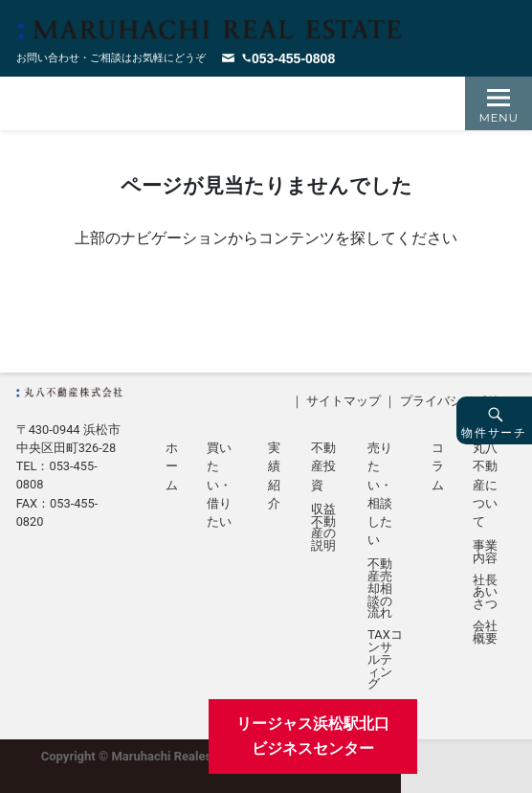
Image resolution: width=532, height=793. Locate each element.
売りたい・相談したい (380, 494)
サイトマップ (344, 401)
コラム (438, 466)
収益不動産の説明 (323, 528)
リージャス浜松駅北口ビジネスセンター (313, 736)
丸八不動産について (485, 485)
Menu (499, 117)
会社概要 (485, 633)
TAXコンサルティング (385, 660)
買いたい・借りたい (219, 485)
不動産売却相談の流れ (380, 589)
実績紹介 (274, 476)
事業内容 (485, 553)
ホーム (172, 466)
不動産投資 (323, 466)
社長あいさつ (485, 593)
